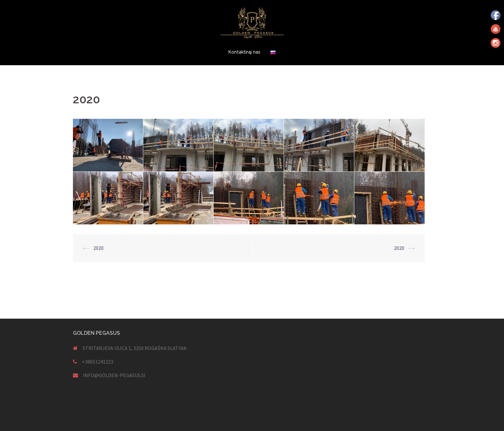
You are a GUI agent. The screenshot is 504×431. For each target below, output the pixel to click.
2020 (98, 248)
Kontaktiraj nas (244, 52)
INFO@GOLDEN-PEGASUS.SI (114, 375)
